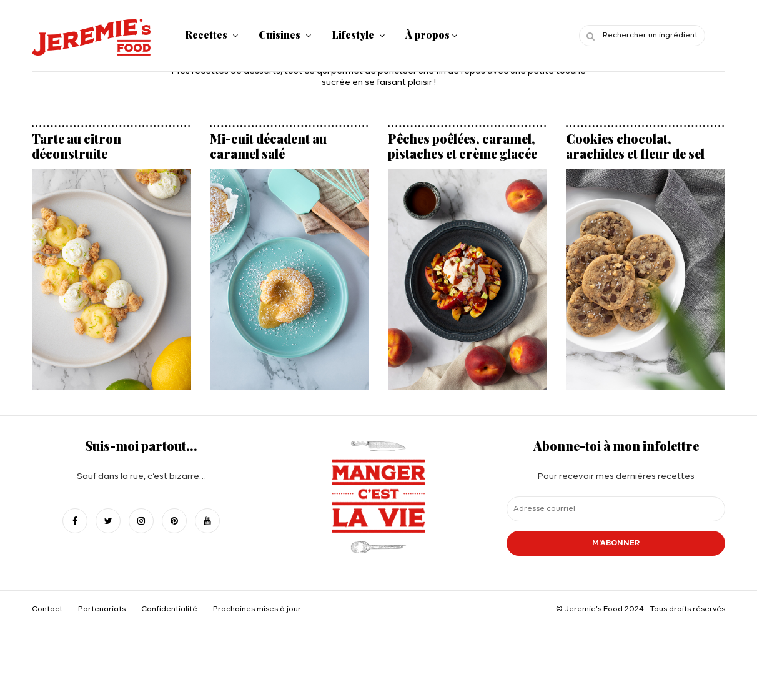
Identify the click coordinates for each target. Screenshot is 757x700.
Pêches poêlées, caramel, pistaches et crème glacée (463, 146)
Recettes (206, 35)
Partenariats (102, 609)
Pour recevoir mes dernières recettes (616, 510)
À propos (428, 35)
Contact (47, 609)
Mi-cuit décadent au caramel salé (268, 146)
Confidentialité (169, 609)
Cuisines (280, 35)
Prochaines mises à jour (257, 609)
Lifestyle (353, 35)
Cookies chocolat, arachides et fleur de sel (635, 146)
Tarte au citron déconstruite (77, 146)
